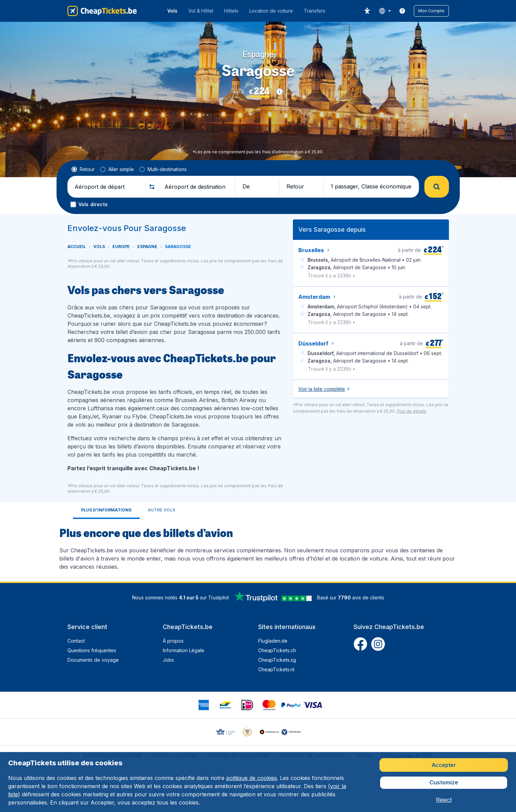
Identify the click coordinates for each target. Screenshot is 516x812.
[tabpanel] (258, 548)
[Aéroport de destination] (197, 187)
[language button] (385, 11)
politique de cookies (252, 778)
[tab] (106, 511)
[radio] (83, 169)
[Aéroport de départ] (107, 187)
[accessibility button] (367, 11)
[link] (402, 11)
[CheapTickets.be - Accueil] (102, 11)
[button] (431, 11)
